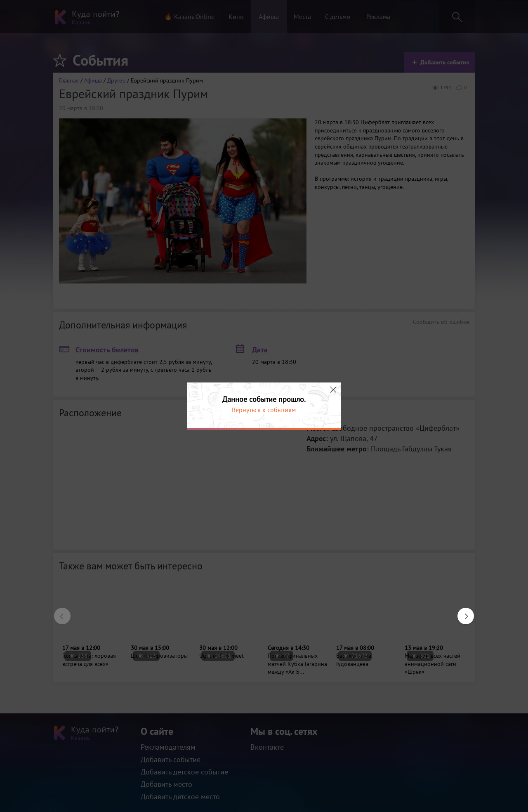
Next (462, 612)
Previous (58, 612)
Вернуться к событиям (264, 410)
